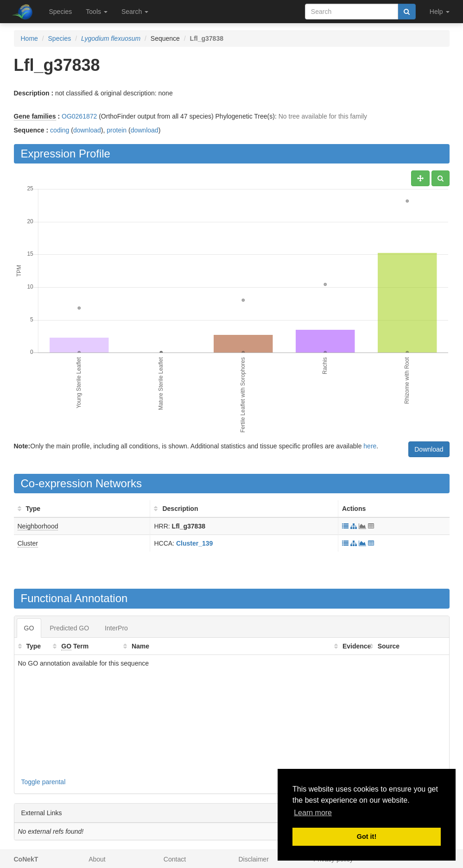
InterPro (116, 628)
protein (117, 130)
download (87, 130)
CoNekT (26, 859)
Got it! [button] (367, 837)
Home (29, 38)
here (370, 446)
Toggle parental (44, 782)
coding (60, 130)
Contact (175, 859)
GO (29, 628)
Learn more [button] (313, 813)
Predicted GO (69, 628)
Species (61, 12)
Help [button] (440, 12)
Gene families (35, 116)
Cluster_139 (194, 543)
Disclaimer (253, 859)
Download (429, 449)
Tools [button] (97, 12)
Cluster (28, 543)
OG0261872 (79, 116)
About (97, 859)
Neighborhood (38, 526)
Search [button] (135, 12)
